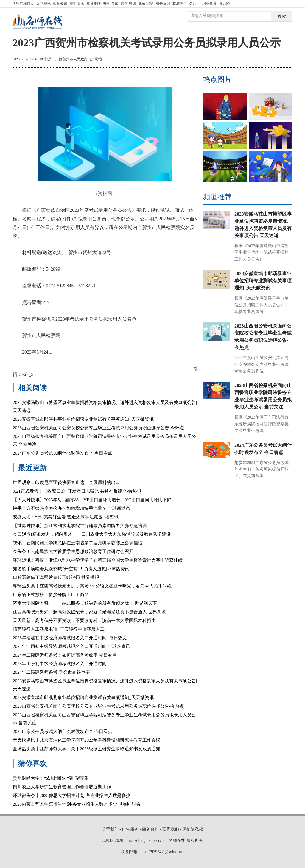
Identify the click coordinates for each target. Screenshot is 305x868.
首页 (23, 4)
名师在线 (177, 840)
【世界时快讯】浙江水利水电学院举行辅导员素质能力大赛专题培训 (80, 526)
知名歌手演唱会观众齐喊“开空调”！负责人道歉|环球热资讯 (71, 569)
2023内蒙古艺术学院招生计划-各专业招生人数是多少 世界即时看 (77, 804)
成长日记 (163, 4)
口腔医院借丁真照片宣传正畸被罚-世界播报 (56, 577)
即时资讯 (77, 4)
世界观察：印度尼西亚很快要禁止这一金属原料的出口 (66, 482)
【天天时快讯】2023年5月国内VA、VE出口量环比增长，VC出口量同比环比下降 (92, 500)
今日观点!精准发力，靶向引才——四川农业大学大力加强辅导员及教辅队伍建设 (92, 534)
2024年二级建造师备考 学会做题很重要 (51, 672)
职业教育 (209, 4)
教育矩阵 (94, 4)
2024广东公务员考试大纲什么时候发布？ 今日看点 (63, 453)
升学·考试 (111, 4)
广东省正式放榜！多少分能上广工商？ (51, 595)
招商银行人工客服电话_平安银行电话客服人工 (59, 629)
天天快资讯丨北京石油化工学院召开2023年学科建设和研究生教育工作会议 (87, 740)
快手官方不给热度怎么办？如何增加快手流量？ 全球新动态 (71, 508)
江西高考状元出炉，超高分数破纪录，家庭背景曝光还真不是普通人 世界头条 (89, 612)
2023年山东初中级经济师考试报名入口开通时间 (60, 664)
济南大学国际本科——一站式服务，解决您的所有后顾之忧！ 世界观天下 (85, 603)
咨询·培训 (128, 4)
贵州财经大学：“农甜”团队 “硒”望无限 (51, 778)
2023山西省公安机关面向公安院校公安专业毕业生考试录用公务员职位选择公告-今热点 (98, 428)
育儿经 (224, 4)
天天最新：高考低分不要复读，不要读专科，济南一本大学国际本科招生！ (87, 621)
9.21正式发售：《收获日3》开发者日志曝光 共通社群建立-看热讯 (77, 491)
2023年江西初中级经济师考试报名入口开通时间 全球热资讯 (71, 646)
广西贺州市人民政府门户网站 (79, 59)
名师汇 (194, 4)
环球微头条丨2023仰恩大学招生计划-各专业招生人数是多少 (72, 795)
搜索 (282, 16)
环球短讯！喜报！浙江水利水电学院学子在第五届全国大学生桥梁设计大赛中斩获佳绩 (98, 560)
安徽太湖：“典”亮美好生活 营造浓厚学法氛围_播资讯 (66, 517)
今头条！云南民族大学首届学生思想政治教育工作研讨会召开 (73, 551)
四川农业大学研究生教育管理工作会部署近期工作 (62, 787)
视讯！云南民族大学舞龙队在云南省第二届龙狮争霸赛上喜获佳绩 (78, 543)
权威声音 (180, 4)
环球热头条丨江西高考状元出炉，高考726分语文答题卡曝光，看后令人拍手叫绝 (92, 586)
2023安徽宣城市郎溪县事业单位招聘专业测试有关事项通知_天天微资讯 (83, 419)
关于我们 (110, 829)
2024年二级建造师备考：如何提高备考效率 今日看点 (65, 655)
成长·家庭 (146, 4)
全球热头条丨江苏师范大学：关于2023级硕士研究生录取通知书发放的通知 (87, 749)
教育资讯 (60, 4)
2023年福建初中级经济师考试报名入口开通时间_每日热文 (70, 638)
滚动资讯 (43, 4)
